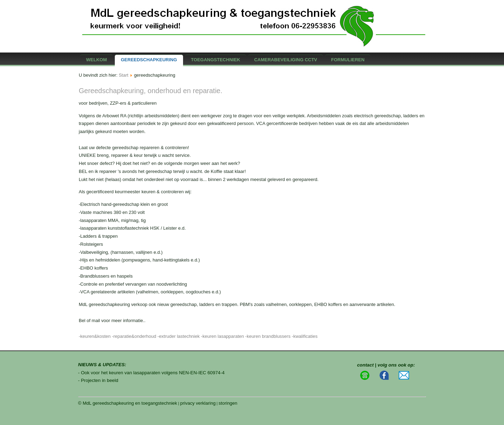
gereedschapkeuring (149, 60)
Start (123, 75)
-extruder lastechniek (179, 336)
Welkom (96, 60)
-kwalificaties (305, 336)
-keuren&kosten (95, 336)
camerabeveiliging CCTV (286, 60)
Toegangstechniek (216, 60)
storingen (228, 403)
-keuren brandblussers (268, 336)
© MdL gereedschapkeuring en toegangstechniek (128, 403)
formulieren (348, 60)
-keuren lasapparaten (222, 336)
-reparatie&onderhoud (134, 336)
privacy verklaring (198, 403)
